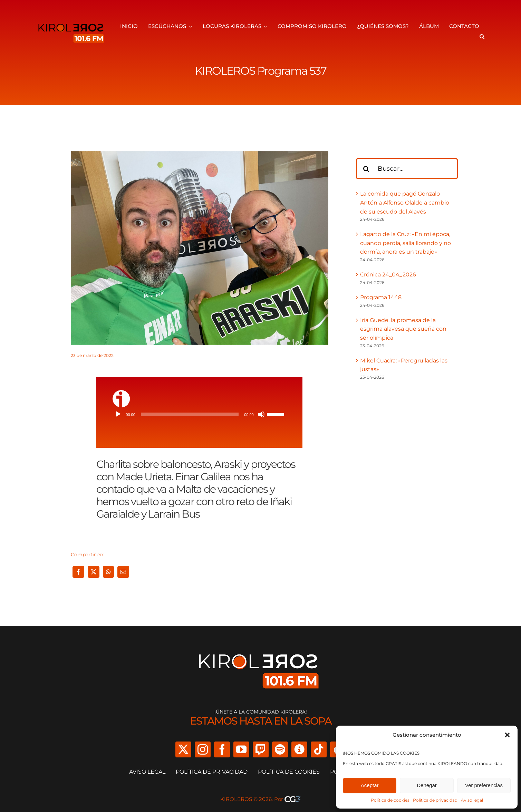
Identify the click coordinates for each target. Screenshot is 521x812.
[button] (507, 735)
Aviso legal (472, 800)
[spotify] (280, 749)
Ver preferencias (484, 785)
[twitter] (183, 749)
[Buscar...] (407, 169)
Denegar (427, 785)
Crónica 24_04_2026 (388, 275)
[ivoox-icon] (121, 393)
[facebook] (222, 749)
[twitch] (261, 749)
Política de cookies (390, 800)
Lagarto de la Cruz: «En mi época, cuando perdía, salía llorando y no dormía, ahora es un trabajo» (406, 243)
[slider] (190, 414)
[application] (199, 414)
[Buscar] (366, 169)
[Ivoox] (299, 749)
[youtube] (241, 749)
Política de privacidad (435, 800)
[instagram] (203, 749)
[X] (94, 572)
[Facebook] (78, 572)
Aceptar (370, 785)
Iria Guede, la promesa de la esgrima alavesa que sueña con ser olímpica (403, 329)
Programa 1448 (381, 297)
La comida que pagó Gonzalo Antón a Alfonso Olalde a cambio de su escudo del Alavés (405, 202)
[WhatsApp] (108, 572)
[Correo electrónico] (123, 572)
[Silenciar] (261, 414)
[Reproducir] (118, 414)
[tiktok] (319, 749)
